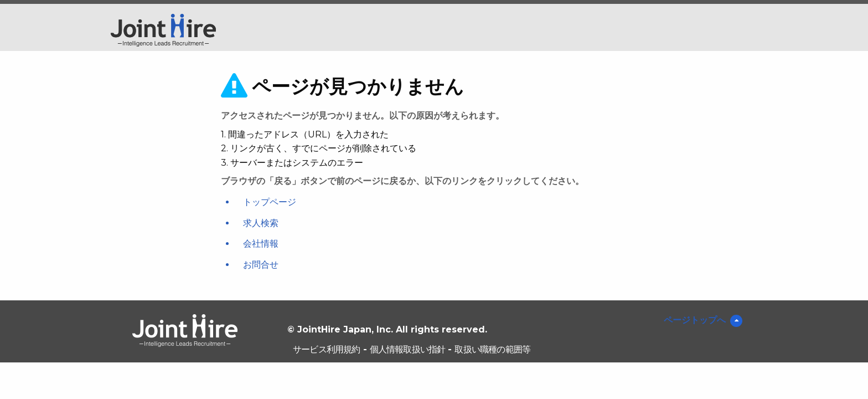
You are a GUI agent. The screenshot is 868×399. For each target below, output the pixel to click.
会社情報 (261, 244)
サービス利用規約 (327, 349)
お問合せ (261, 265)
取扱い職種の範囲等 (492, 349)
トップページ (270, 202)
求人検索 (261, 223)
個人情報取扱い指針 (408, 349)
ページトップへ (695, 320)
